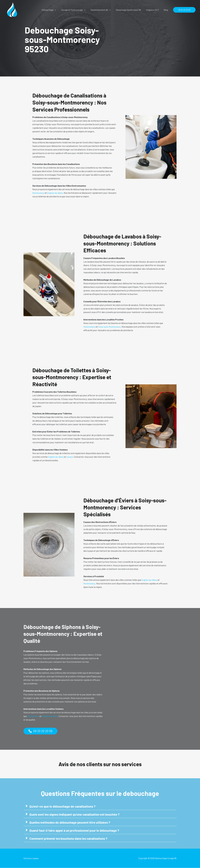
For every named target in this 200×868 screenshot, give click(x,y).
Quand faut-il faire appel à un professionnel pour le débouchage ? (76, 830)
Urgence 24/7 (154, 10)
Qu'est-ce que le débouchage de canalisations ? (64, 806)
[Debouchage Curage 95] (12, 9)
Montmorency (39, 193)
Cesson (71, 457)
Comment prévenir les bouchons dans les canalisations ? (70, 838)
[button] (59, 10)
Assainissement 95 (103, 10)
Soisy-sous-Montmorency (111, 327)
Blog (166, 10)
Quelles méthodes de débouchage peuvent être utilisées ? (71, 822)
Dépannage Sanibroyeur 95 (130, 10)
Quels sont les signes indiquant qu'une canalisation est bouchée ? (76, 814)
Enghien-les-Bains (57, 193)
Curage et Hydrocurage (77, 10)
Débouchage (53, 10)
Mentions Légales (32, 858)
